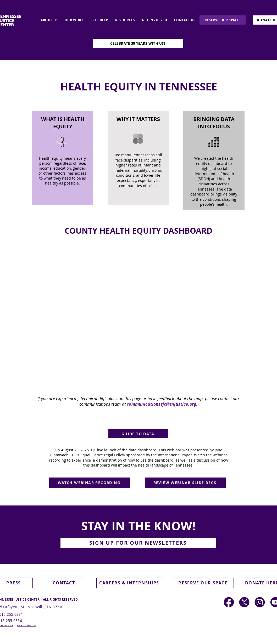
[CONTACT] (64, 583)
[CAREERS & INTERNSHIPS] (130, 583)
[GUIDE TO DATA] (138, 434)
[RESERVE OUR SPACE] (223, 20)
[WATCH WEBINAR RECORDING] (90, 483)
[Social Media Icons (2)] (229, 602)
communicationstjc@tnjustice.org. (162, 404)
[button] (138, 543)
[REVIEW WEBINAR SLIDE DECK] (185, 483)
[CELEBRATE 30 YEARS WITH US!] (138, 43)
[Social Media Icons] (260, 602)
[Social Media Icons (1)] (244, 602)
